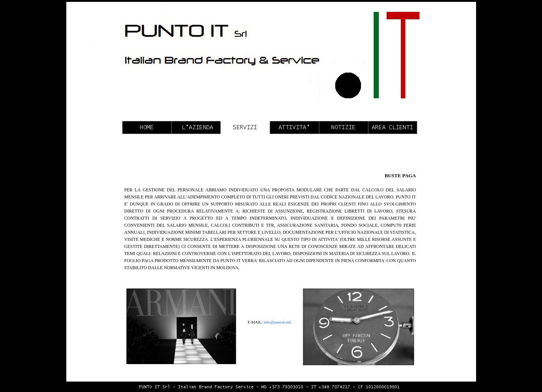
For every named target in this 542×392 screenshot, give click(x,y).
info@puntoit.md (277, 322)
